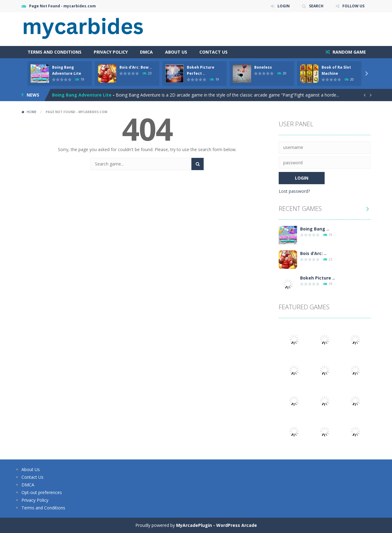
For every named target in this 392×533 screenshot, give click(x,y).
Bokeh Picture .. (317, 278)
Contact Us (213, 52)
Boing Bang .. (315, 229)
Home (32, 112)
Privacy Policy (111, 52)
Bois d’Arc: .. (313, 253)
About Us (176, 52)
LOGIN (284, 6)
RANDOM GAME (349, 52)
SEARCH (316, 6)
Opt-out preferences (42, 492)
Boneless (263, 67)
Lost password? (294, 191)
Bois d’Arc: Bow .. (136, 67)
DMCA (146, 52)
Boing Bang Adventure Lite (82, 95)
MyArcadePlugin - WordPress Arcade (217, 525)
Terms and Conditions (55, 52)
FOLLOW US (353, 6)
